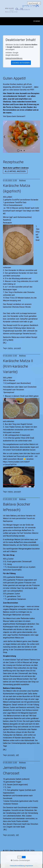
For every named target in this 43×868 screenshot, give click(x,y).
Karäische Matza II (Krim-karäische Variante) (18, 366)
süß (17, 755)
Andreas (22, 180)
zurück (5, 139)
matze (10, 348)
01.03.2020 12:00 (10, 180)
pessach (17, 348)
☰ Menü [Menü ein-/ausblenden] (37, 21)
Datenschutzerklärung (14, 58)
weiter (38, 139)
